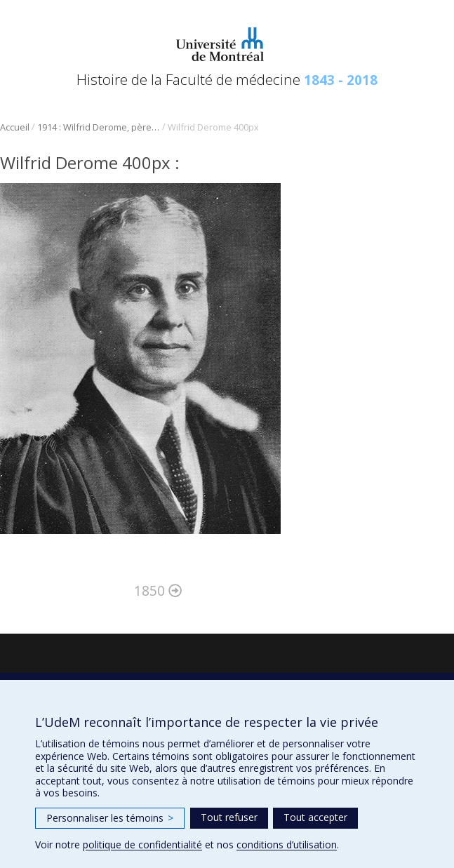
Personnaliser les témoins (110, 818)
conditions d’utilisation (287, 844)
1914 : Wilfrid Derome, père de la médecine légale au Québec (99, 127)
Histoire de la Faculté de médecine (227, 79)
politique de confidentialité (142, 844)
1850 (158, 590)
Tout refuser (229, 817)
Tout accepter (315, 817)
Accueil (15, 127)
